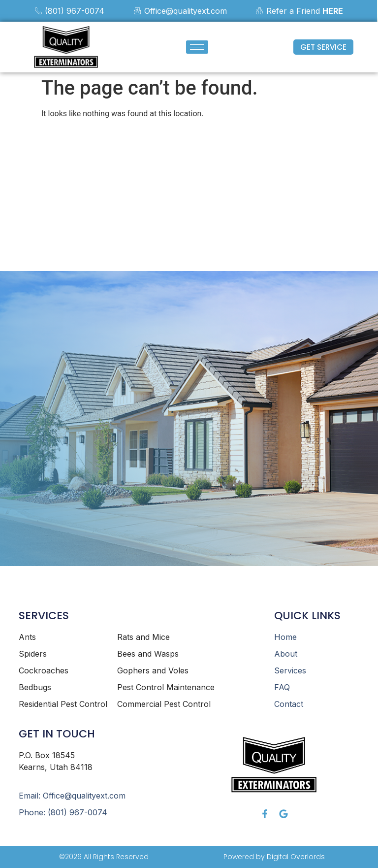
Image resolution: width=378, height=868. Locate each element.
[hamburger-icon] (197, 47)
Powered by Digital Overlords (274, 857)
